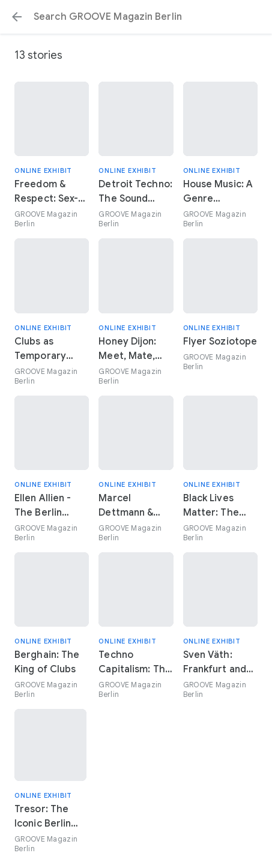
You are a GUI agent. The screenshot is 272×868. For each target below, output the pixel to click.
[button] (17, 17)
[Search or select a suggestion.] (136, 17)
